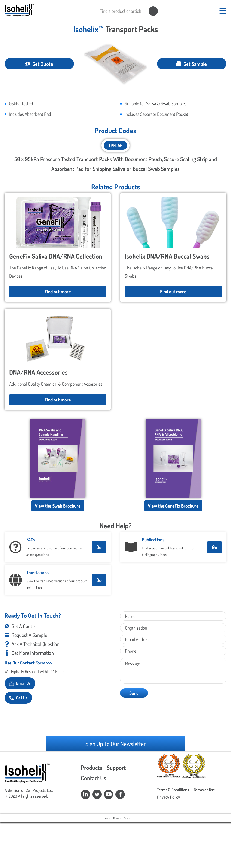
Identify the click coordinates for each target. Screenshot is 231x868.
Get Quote (39, 62)
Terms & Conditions (173, 788)
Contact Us (94, 777)
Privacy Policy (169, 796)
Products (91, 766)
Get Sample (192, 62)
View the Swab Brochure (58, 505)
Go (99, 546)
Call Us (18, 696)
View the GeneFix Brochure (173, 505)
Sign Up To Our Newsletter (116, 742)
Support (116, 766)
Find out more (58, 290)
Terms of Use (204, 788)
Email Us (20, 682)
